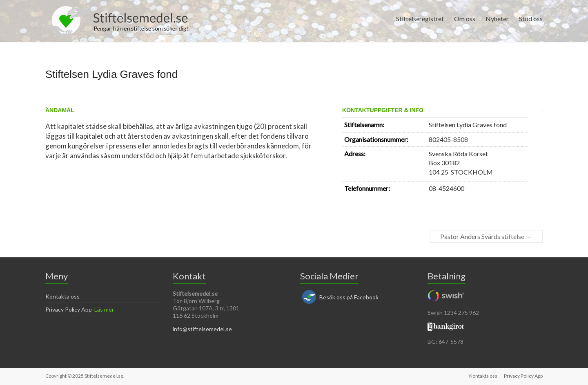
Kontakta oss (62, 296)
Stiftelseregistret (420, 19)
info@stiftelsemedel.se (202, 329)
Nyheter (497, 19)
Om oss (465, 19)
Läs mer (104, 309)
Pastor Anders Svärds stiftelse (486, 236)
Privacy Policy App (69, 309)
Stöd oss (531, 19)
